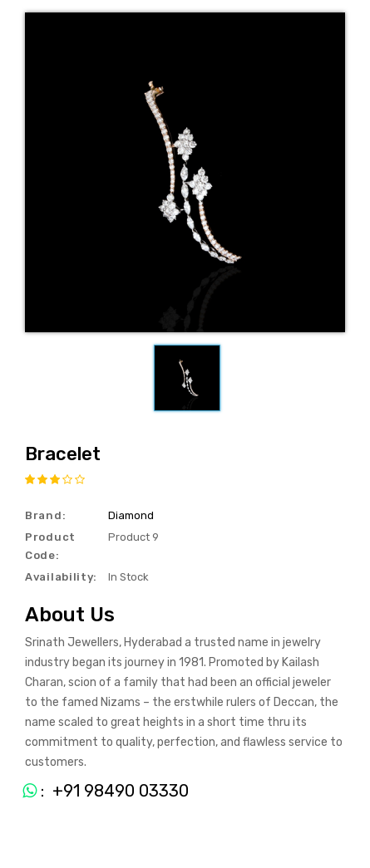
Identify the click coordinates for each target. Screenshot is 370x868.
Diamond (131, 515)
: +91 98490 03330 (99, 791)
